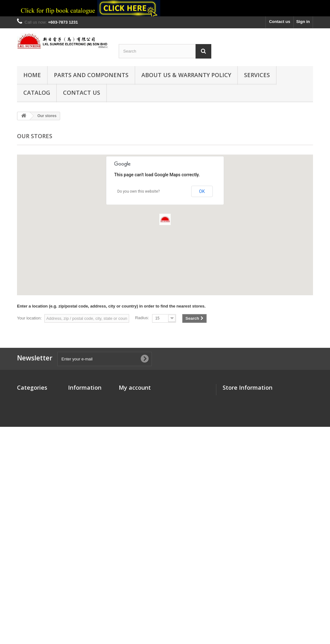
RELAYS (25, 519)
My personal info (135, 422)
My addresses (132, 414)
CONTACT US (82, 93)
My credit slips (133, 406)
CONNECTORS (31, 422)
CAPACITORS (30, 406)
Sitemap (76, 428)
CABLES (25, 414)
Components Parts (35, 398)
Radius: (142, 318)
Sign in (303, 22)
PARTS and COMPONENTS (91, 75)
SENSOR (26, 535)
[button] (165, 219)
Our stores (78, 398)
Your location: (29, 318)
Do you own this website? (139, 191)
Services (257, 75)
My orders (128, 398)
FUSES (24, 444)
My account (135, 387)
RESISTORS (29, 527)
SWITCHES (28, 565)
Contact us (279, 22)
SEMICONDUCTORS (37, 510)
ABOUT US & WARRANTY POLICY (186, 75)
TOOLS (24, 543)
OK (202, 191)
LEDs (22, 466)
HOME (32, 75)
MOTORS (26, 475)
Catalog (37, 93)
